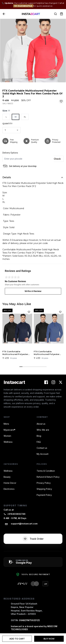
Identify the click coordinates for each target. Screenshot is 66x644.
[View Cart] (61, 14)
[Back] (4, 14)
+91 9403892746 (23, 6)
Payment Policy (44, 495)
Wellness (8, 442)
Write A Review (33, 291)
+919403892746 (15, 514)
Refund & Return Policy (48, 477)
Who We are (43, 430)
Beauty (7, 477)
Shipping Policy (44, 489)
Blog (39, 436)
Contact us (42, 448)
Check (57, 159)
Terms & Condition (46, 471)
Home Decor (10, 483)
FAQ (39, 442)
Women (7, 436)
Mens (6, 424)
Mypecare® (9, 430)
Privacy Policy (44, 483)
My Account (42, 454)
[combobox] (11, 130)
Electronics (9, 489)
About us (41, 424)
